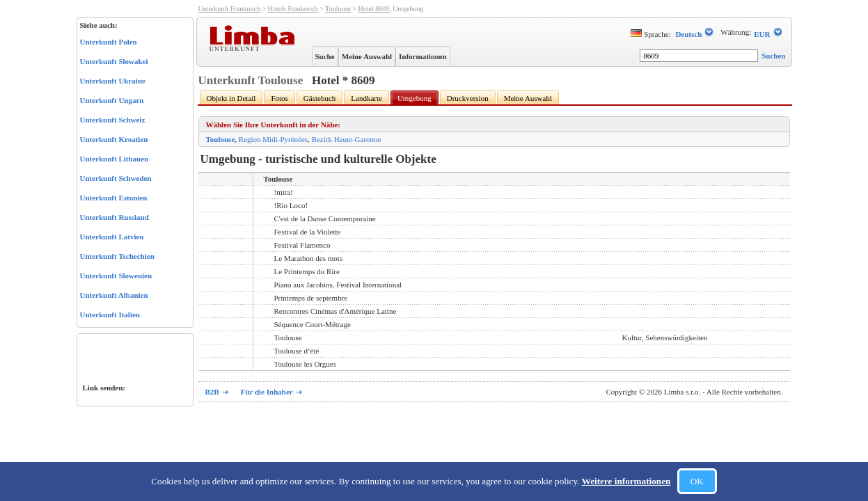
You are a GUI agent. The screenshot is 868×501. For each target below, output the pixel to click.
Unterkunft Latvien (112, 237)
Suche (325, 56)
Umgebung (415, 98)
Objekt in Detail (231, 98)
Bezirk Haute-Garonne (347, 139)
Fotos (279, 98)
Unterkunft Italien (110, 315)
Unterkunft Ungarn (112, 100)
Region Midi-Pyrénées (273, 139)
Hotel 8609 (373, 9)
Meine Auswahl (367, 56)
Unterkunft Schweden (116, 178)
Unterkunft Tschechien (117, 256)
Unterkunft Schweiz (113, 120)
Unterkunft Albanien (114, 295)
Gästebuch (319, 98)
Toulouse (338, 9)
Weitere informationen (626, 481)
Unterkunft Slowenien (116, 276)
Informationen (423, 56)
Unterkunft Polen (109, 42)
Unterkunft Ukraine (113, 81)
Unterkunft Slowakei (114, 61)
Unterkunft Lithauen (115, 159)
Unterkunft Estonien (114, 198)
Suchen (773, 56)
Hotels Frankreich (293, 9)
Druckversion (468, 98)
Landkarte (366, 98)
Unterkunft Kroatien (114, 139)
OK (697, 481)
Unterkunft (236, 48)
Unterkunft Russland (115, 217)
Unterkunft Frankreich (230, 9)
